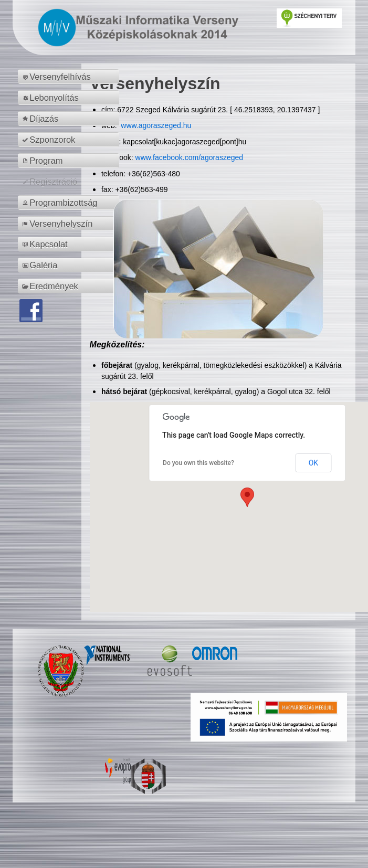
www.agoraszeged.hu (155, 125)
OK (313, 463)
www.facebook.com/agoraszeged (189, 157)
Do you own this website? (198, 463)
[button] (247, 497)
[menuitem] (70, 77)
